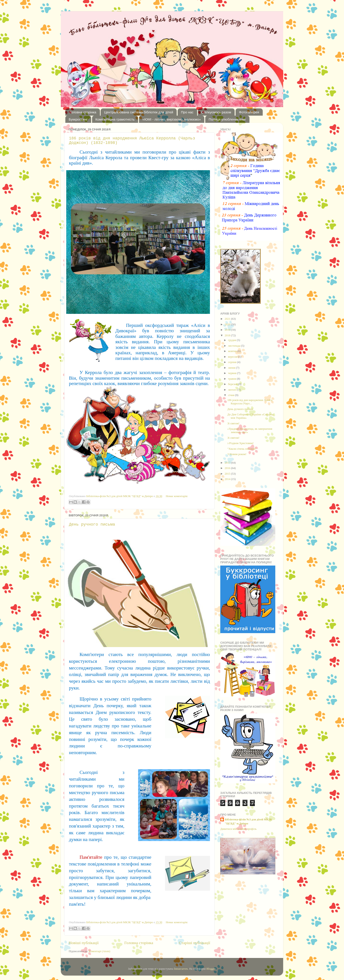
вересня (233, 357)
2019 (228, 330)
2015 (228, 474)
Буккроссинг (78, 119)
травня (233, 379)
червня (233, 373)
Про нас (187, 112)
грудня (233, 340)
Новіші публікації (84, 943)
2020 (228, 324)
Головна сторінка (83, 112)
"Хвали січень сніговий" (242, 449)
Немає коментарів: (177, 496)
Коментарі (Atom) (99, 951)
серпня (233, 362)
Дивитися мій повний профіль (238, 829)
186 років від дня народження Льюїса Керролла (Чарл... (250, 402)
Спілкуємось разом (216, 112)
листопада (235, 346)
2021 (228, 319)
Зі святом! (233, 423)
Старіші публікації (195, 943)
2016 (228, 468)
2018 (228, 335)
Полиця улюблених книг (227, 119)
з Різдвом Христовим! (240, 443)
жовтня (233, 351)
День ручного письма (92, 524)
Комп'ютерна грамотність (115, 119)
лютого (233, 390)
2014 (228, 479)
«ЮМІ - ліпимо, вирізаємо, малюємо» (172, 119)
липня (232, 368)
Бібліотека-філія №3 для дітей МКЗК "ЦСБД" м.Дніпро (248, 821)
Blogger (211, 969)
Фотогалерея (249, 112)
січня (232, 395)
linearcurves (181, 969)
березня (233, 384)
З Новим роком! (237, 454)
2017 (228, 463)
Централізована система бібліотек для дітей (139, 112)
